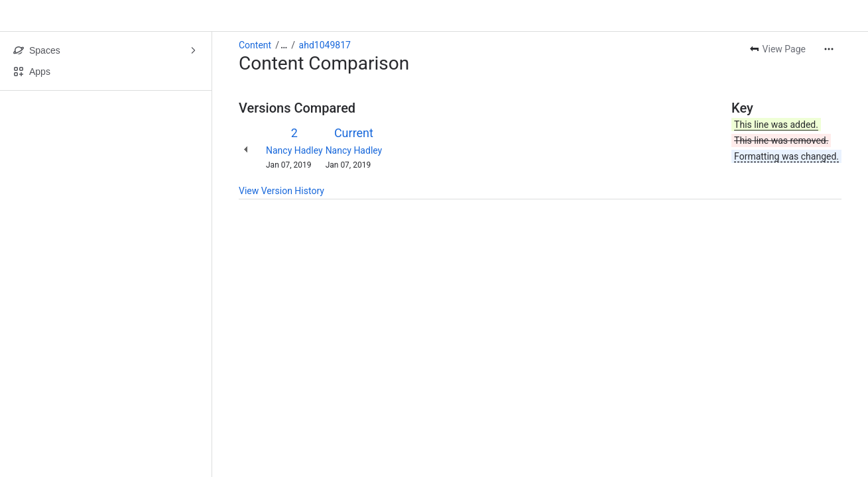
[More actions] (829, 49)
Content (255, 45)
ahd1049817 (325, 45)
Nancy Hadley (294, 150)
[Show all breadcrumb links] (284, 45)
